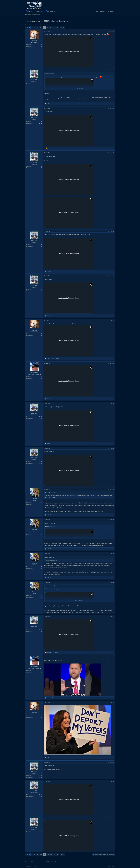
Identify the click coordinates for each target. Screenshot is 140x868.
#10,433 (112, 554)
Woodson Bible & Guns (33, 24)
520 (38, 27)
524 (51, 27)
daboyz (34, 41)
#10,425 (112, 231)
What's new (39, 11)
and (54, 148)
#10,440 (112, 818)
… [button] (35, 27)
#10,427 (112, 321)
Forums (30, 11)
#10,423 (112, 108)
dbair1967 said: (49, 523)
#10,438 (112, 762)
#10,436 (112, 657)
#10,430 (112, 448)
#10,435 (112, 617)
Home (113, 866)
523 (48, 27)
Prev (29, 27)
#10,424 (112, 153)
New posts (28, 15)
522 (44, 27)
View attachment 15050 (51, 560)
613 (57, 27)
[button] (44, 11)
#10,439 (112, 781)
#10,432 (112, 520)
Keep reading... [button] (79, 88)
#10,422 (112, 70)
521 (41, 27)
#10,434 (112, 582)
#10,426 (112, 276)
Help (109, 866)
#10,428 (112, 363)
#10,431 (112, 489)
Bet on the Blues (31, 866)
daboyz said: (49, 74)
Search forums (36, 15)
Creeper (34, 499)
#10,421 (112, 31)
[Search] (111, 11)
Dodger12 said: (49, 493)
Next (62, 27)
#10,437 (112, 703)
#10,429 (112, 404)
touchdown (34, 373)
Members (50, 11)
